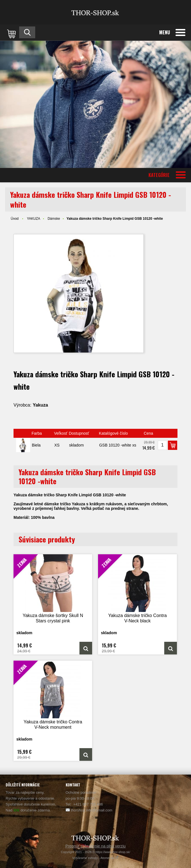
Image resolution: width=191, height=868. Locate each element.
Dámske (54, 219)
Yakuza (40, 405)
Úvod (15, 219)
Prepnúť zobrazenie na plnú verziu (95, 846)
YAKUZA (33, 219)
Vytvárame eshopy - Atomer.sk (96, 858)
